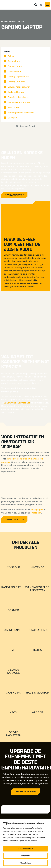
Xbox (13, 712)
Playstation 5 (38, 630)
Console (13, 567)
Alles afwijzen (25, 863)
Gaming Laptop (13, 630)
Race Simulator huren (18, 97)
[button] (47, 5)
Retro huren (14, 107)
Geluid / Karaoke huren (19, 87)
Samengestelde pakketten (21, 113)
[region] (25, 844)
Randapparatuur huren (19, 102)
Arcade (38, 712)
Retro (38, 650)
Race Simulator (38, 693)
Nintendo (38, 567)
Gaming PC (13, 693)
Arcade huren (14, 61)
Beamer (13, 610)
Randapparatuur (14, 587)
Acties (11, 56)
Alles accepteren (26, 849)
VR (13, 650)
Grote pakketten (16, 92)
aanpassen (26, 856)
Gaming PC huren (16, 82)
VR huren (12, 118)
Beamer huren (15, 66)
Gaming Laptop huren (18, 76)
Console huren (15, 71)
